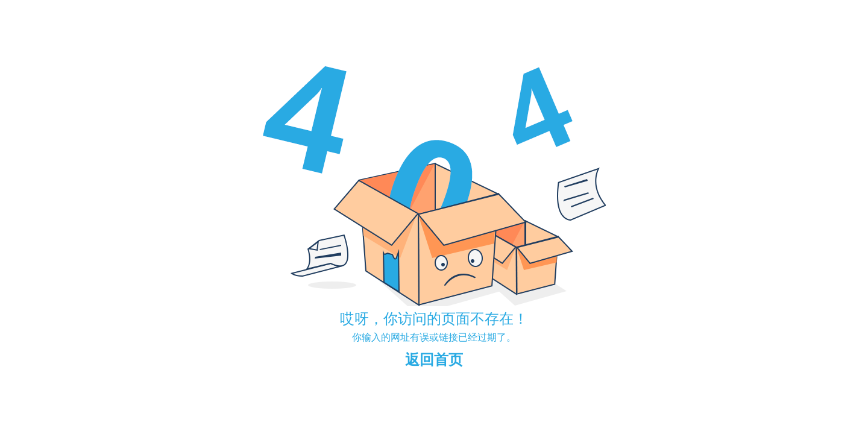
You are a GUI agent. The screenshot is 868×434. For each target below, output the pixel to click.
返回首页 (434, 360)
